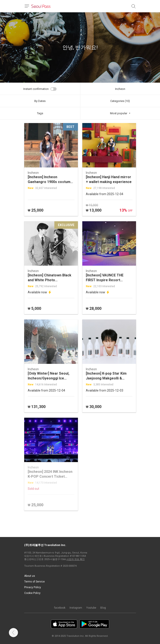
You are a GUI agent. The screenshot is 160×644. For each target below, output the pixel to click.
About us (30, 576)
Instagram (76, 608)
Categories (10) (120, 101)
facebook (60, 608)
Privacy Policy (33, 587)
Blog (103, 608)
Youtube (91, 608)
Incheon (120, 89)
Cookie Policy (32, 593)
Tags (40, 113)
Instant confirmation (36, 89)
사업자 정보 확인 (76, 559)
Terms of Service (34, 582)
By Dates (40, 101)
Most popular (119, 113)
